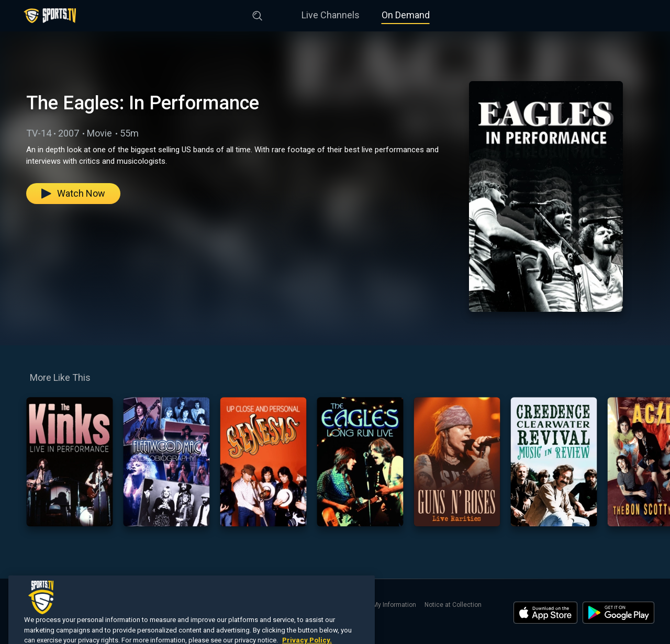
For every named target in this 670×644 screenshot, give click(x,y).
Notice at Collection (453, 605)
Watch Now (73, 193)
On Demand (406, 15)
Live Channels (331, 15)
